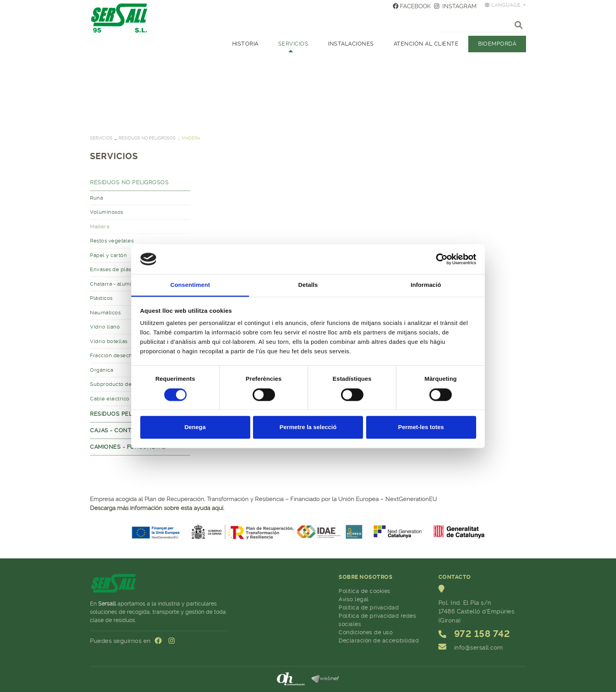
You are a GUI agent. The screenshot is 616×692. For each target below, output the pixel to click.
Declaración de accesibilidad (379, 641)
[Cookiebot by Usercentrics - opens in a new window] (442, 259)
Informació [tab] (426, 285)
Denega (195, 427)
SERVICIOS (101, 138)
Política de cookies (365, 591)
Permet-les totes (421, 427)
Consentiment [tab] (190, 285)
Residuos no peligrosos (147, 138)
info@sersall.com (479, 648)
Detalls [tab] (308, 285)
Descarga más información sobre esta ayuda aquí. (157, 508)
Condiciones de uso (366, 632)
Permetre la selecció (308, 427)
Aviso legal (354, 599)
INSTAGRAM (455, 6)
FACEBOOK (412, 6)
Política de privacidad (369, 608)
